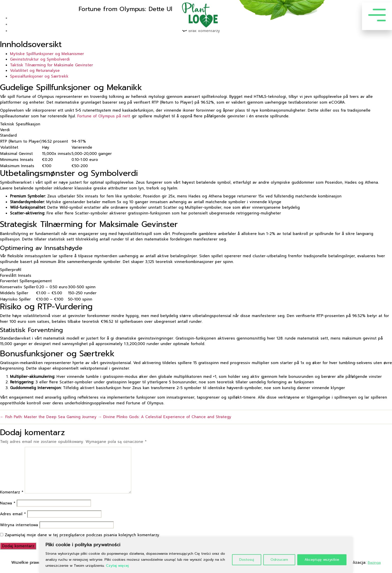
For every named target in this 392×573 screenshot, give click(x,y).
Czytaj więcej (117, 566)
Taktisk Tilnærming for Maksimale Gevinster (51, 65)
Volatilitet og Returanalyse (35, 71)
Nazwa (8, 503)
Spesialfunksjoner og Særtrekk (39, 76)
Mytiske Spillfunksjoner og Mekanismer (47, 54)
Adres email (13, 514)
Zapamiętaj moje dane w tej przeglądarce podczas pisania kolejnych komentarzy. (82, 535)
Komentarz (12, 492)
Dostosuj (247, 560)
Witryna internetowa (19, 525)
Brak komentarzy (204, 31)
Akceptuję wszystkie (322, 560)
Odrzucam (279, 560)
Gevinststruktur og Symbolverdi (40, 59)
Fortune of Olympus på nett (104, 116)
